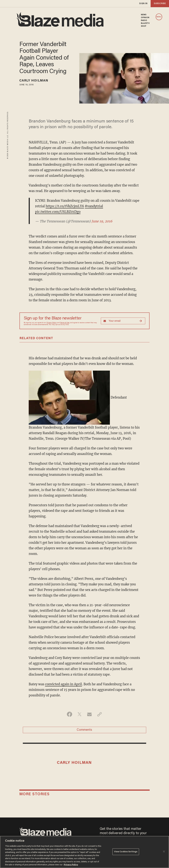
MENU (159, 17)
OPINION (145, 18)
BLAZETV (145, 23)
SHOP (144, 26)
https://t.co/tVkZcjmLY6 (65, 206)
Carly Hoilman (34, 81)
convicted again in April (63, 684)
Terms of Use (65, 323)
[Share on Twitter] (80, 714)
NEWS (144, 15)
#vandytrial (94, 206)
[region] (84, 852)
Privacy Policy (52, 323)
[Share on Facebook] (70, 714)
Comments (84, 730)
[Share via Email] (89, 714)
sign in (143, 4)
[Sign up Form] (123, 321)
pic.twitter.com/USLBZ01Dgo (58, 212)
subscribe (160, 4)
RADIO (144, 20)
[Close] (164, 851)
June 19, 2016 (102, 221)
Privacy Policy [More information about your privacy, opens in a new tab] (71, 865)
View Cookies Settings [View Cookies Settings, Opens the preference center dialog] (126, 852)
